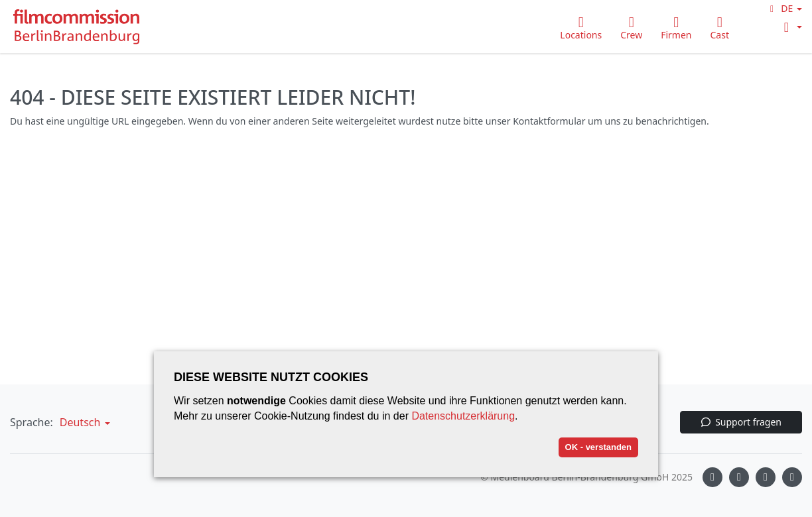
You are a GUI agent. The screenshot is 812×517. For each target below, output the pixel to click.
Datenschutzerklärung (463, 416)
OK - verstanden (598, 447)
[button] (784, 8)
